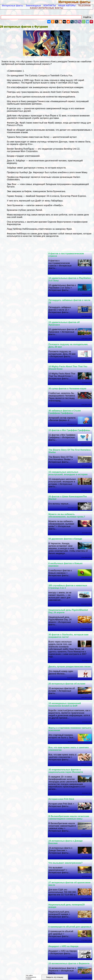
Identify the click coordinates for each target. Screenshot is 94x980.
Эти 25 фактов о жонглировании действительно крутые (22, 773)
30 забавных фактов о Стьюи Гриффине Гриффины (65, 343)
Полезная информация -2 (43, 910)
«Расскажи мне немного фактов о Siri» (25, 678)
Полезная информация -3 (72, 910)
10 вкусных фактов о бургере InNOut (24, 865)
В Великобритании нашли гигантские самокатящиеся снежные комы (24, 569)
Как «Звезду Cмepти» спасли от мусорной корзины (22, 746)
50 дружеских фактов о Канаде (66, 411)
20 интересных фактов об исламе (23, 489)
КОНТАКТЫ (50, 6)
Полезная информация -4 (14, 912)
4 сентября (62, 83)
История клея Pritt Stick (17, 551)
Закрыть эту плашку (55, 977)
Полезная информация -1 (14, 910)
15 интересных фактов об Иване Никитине (46, 963)
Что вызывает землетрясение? (21, 592)
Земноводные (33, 6)
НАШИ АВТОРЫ (67, 6)
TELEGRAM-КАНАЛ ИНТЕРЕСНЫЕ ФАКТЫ (61, 7)
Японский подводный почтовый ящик (70, 840)
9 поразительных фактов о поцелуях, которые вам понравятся (25, 694)
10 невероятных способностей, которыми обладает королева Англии (70, 866)
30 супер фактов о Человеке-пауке (23, 320)
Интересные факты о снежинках (67, 796)
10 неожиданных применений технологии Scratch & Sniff (66, 510)
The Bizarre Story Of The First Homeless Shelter (65, 363)
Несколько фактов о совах (19, 727)
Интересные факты (76, 2)
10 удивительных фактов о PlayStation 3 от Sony (19, 255)
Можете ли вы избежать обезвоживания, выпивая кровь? (22, 387)
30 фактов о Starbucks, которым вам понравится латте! (24, 459)
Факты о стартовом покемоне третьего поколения (20, 510)
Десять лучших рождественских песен (70, 489)
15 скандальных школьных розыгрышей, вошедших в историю (24, 363)
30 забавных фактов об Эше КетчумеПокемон (20, 841)
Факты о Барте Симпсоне (63, 771)
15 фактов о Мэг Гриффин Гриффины (25, 342)
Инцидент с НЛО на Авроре (64, 659)
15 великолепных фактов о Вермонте (25, 659)
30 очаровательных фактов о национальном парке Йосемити (67, 552)
